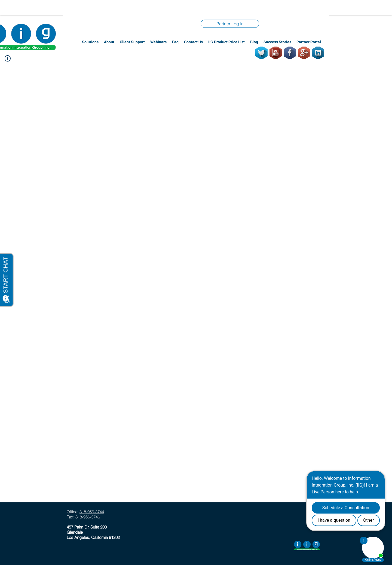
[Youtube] (276, 53)
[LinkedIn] (318, 53)
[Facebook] (290, 53)
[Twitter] (261, 53)
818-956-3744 (92, 512)
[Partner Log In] (230, 24)
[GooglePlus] (304, 53)
